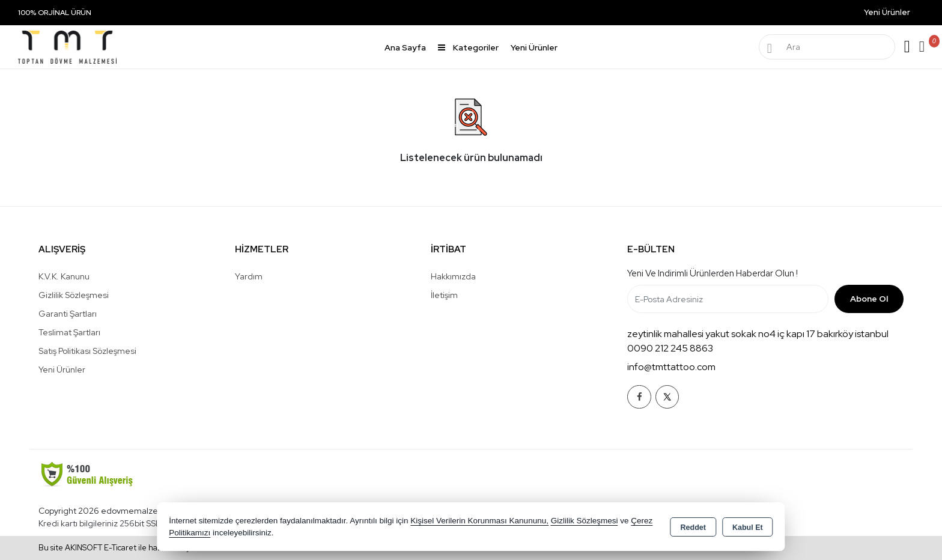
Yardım (249, 276)
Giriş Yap (907, 47)
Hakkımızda (453, 276)
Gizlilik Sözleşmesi (74, 295)
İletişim (444, 295)
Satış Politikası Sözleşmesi (87, 351)
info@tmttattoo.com (671, 367)
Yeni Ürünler (62, 370)
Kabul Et (748, 528)
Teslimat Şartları (69, 332)
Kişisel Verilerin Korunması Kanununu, (479, 521)
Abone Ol (869, 299)
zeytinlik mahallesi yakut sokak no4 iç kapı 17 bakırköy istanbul (758, 334)
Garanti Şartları (68, 314)
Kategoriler (468, 47)
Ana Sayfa (405, 47)
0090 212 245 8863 (670, 348)
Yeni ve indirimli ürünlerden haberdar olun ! (713, 273)
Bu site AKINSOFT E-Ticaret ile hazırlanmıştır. (118, 548)
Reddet (693, 528)
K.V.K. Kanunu (64, 276)
